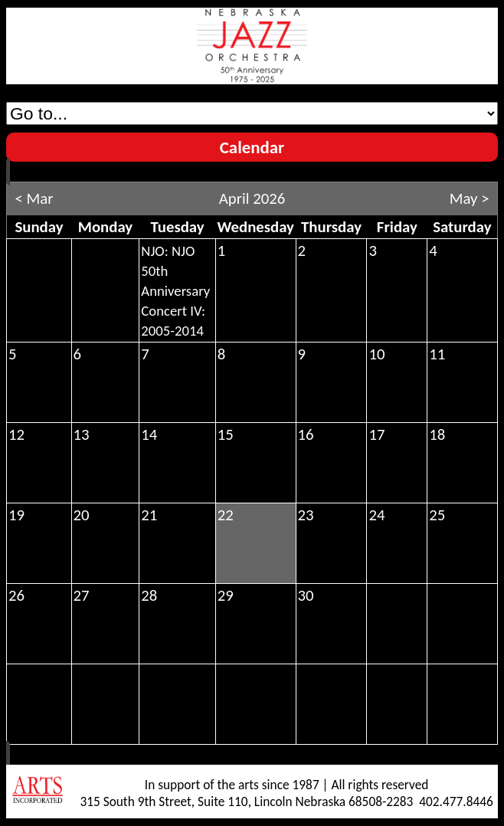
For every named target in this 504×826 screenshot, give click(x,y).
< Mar (34, 198)
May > (470, 198)
